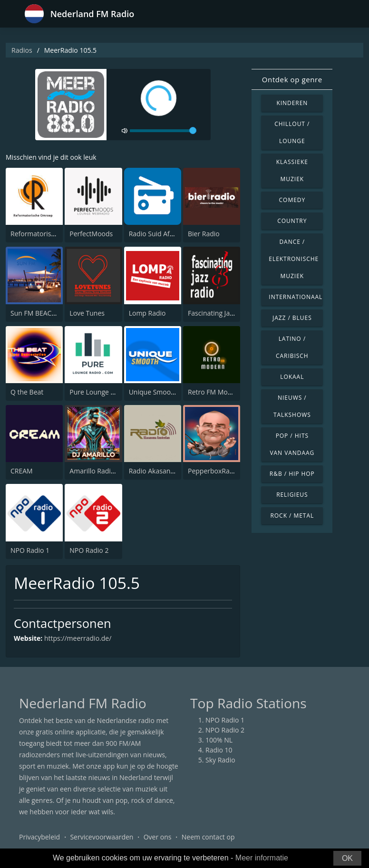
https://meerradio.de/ (78, 638)
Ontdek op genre (292, 79)
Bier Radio (204, 234)
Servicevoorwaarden (102, 837)
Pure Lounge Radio (99, 392)
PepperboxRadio (214, 471)
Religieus (292, 495)
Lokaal (292, 377)
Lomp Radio (147, 313)
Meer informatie (262, 858)
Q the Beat (27, 392)
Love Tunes (87, 313)
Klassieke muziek (292, 170)
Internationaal (296, 297)
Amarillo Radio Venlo (102, 471)
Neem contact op (208, 837)
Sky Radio (220, 760)
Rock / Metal (292, 516)
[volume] (163, 131)
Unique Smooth (153, 392)
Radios (22, 50)
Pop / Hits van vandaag (292, 444)
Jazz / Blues (292, 318)
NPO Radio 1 (30, 550)
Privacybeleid (39, 837)
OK (347, 858)
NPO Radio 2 (89, 550)
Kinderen (292, 103)
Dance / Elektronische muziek (294, 259)
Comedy (292, 200)
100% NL (219, 740)
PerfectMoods (91, 234)
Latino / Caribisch (292, 347)
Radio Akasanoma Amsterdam (176, 471)
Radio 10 (219, 750)
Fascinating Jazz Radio (222, 313)
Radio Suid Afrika (155, 234)
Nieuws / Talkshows (292, 406)
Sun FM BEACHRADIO (44, 313)
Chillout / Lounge (292, 132)
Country (292, 221)
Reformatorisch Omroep (48, 234)
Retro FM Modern (215, 392)
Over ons (158, 837)
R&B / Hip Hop (292, 474)
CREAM (22, 471)
